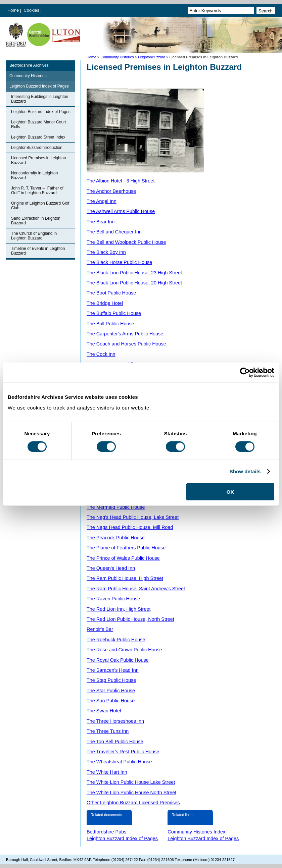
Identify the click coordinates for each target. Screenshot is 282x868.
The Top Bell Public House (115, 742)
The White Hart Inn (107, 772)
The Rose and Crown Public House (124, 650)
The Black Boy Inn (106, 252)
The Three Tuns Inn (108, 731)
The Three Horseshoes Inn (115, 721)
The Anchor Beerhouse (111, 191)
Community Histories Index (196, 832)
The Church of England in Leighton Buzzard (34, 236)
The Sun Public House (111, 701)
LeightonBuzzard (152, 57)
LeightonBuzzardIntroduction (37, 148)
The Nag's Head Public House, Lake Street (133, 517)
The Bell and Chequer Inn (114, 232)
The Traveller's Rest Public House (123, 752)
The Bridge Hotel (105, 303)
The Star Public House (111, 691)
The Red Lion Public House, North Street (130, 619)
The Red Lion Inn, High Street (119, 609)
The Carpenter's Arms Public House (125, 334)
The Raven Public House (113, 599)
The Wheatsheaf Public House (119, 762)
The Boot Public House (111, 293)
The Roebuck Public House (116, 640)
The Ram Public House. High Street (125, 578)
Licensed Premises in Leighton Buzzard (38, 160)
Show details (245, 471)
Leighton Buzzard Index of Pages (39, 86)
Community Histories (117, 57)
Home (13, 10)
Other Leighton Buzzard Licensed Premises (133, 803)
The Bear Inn (101, 222)
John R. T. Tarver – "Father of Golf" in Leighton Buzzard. (37, 191)
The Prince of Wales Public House (123, 558)
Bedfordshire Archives (29, 65)
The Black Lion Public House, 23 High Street (134, 273)
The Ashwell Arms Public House (121, 211)
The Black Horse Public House (119, 262)
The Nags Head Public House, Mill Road (130, 527)
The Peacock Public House (116, 538)
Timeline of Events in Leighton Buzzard (38, 251)
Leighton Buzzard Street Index (38, 137)
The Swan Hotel (104, 711)
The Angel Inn (102, 201)
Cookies (32, 10)
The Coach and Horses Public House (126, 344)
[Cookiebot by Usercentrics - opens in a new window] (245, 373)
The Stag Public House (111, 680)
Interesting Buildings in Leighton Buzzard (40, 99)
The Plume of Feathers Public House (126, 548)
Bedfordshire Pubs (106, 832)
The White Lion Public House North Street (131, 793)
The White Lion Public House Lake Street (131, 782)
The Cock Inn (101, 354)
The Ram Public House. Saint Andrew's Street (136, 589)
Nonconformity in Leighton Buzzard (34, 175)
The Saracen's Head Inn (113, 670)
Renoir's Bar (100, 629)
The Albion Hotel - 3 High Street (121, 181)
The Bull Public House (110, 324)
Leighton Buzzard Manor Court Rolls (38, 124)
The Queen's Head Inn (111, 568)
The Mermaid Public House (116, 507)
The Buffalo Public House (114, 313)
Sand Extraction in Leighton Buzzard (36, 221)
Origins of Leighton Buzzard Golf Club (40, 206)
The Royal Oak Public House (118, 660)
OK (230, 492)
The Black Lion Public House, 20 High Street (134, 283)
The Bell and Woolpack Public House (126, 242)
